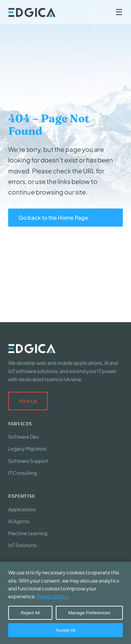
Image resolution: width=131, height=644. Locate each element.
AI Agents (19, 521)
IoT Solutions (22, 545)
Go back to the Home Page (53, 218)
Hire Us (28, 401)
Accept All (65, 630)
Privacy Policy (52, 596)
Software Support (28, 461)
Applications (22, 509)
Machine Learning (28, 533)
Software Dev (23, 437)
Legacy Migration (27, 448)
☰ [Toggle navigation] (119, 12)
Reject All (30, 613)
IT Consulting (22, 473)
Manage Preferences (89, 613)
